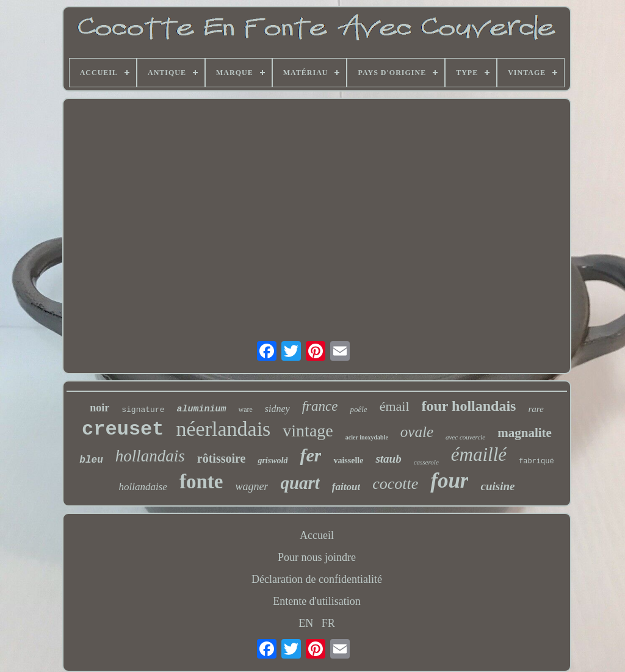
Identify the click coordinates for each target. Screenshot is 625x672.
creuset (123, 429)
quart (300, 483)
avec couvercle (465, 437)
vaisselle (348, 461)
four (449, 481)
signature (143, 410)
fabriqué (536, 461)
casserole (426, 462)
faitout (346, 487)
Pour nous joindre (317, 557)
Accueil (317, 535)
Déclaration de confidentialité (317, 579)
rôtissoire (222, 458)
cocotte (395, 484)
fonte (201, 482)
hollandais (150, 456)
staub (388, 459)
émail (395, 406)
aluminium (201, 409)
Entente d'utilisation (317, 601)
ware (246, 410)
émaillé (479, 454)
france (320, 406)
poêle (358, 409)
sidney (277, 409)
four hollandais (469, 406)
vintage (308, 431)
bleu (91, 460)
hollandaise (143, 487)
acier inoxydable (367, 437)
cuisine (497, 486)
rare (536, 409)
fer (310, 455)
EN (306, 623)
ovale (417, 432)
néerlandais (224, 429)
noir (99, 408)
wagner (251, 486)
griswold (273, 461)
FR (328, 623)
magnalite (525, 433)
